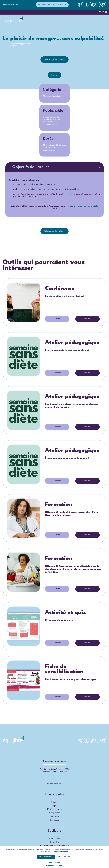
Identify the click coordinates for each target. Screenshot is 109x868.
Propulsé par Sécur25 (55, 865)
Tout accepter (46, 857)
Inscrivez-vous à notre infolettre (52, 5)
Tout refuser (64, 857)
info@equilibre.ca (10, 5)
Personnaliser (55, 863)
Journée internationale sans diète (82, 206)
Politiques (55, 821)
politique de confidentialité (57, 852)
